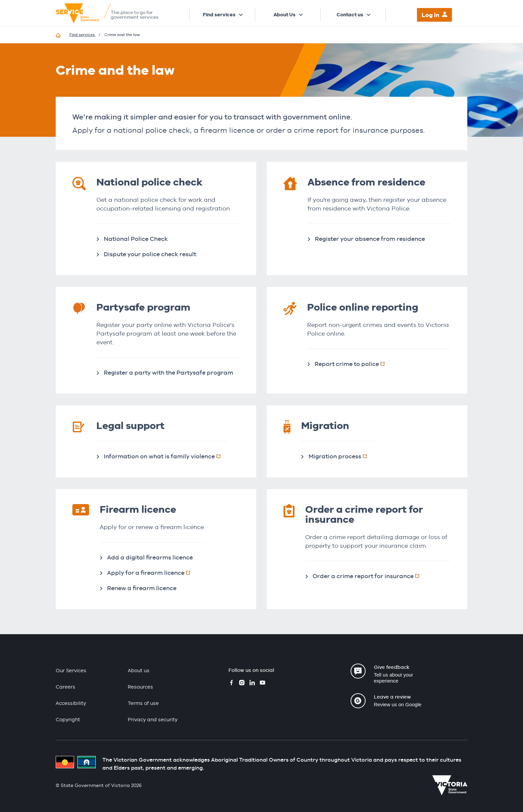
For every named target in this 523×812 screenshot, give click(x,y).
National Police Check (136, 239)
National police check (149, 182)
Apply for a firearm (152, 572)
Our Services (71, 670)
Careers (66, 687)
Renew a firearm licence (142, 588)
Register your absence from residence (370, 239)
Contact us (350, 15)
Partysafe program (143, 307)
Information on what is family (166, 456)
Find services (219, 15)
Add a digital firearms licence (150, 557)
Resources (140, 687)
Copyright (68, 719)
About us (139, 670)
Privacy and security (153, 719)
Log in (430, 15)
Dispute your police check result (150, 254)
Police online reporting (363, 307)
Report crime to (353, 364)
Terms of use (143, 703)
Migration (341, 456)
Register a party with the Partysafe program (168, 372)
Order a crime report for (369, 576)
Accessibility (71, 703)
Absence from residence (366, 182)
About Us (285, 15)
